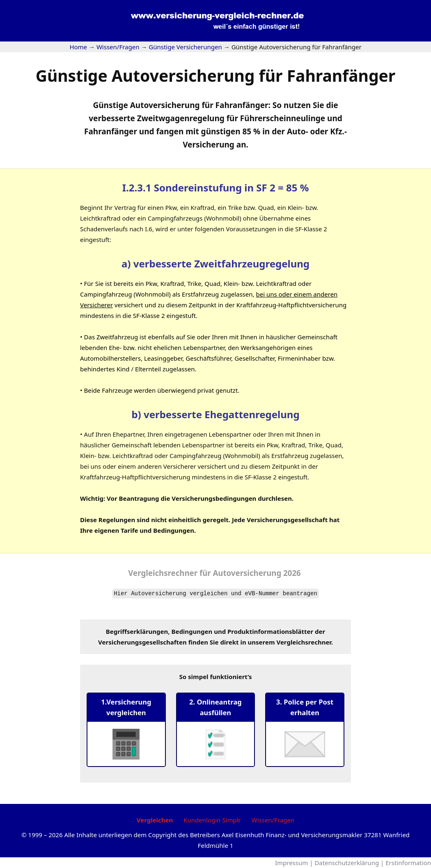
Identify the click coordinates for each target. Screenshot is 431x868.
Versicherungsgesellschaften (142, 642)
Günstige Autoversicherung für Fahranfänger (216, 75)
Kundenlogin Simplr (212, 820)
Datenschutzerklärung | (350, 863)
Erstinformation (408, 863)
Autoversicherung (158, 594)
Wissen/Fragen (273, 820)
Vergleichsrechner (163, 573)
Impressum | (295, 863)
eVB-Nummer (262, 594)
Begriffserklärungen (137, 631)
